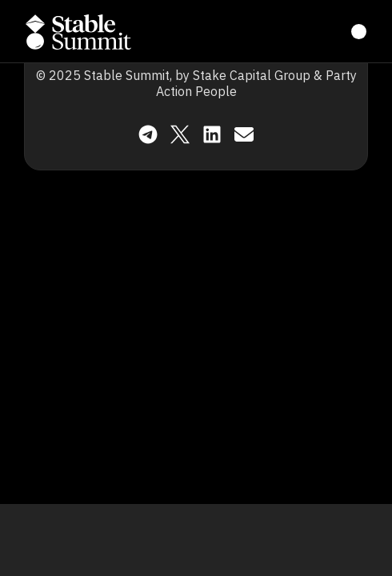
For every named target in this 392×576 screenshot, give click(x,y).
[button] (78, 32)
